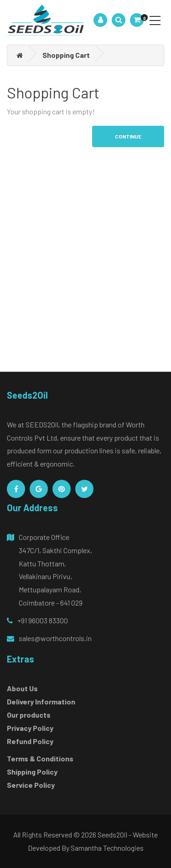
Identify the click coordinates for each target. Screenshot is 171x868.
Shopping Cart (66, 55)
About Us (22, 688)
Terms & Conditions (40, 758)
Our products (29, 715)
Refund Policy (30, 741)
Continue (128, 136)
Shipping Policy (32, 772)
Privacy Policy (30, 728)
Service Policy (31, 785)
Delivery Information (41, 701)
